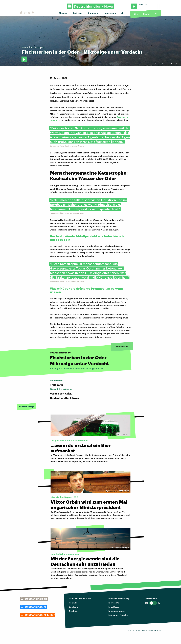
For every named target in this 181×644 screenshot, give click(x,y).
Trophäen (74, 611)
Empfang (73, 607)
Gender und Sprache (118, 615)
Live (136, 14)
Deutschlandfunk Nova (80, 598)
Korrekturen (114, 607)
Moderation (110, 13)
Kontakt (73, 603)
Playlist (146, 14)
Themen (63, 13)
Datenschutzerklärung (119, 598)
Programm (93, 13)
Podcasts (78, 13)
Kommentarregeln (117, 611)
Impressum (113, 603)
